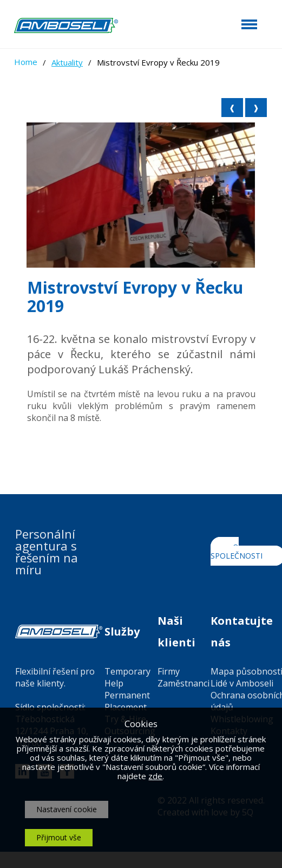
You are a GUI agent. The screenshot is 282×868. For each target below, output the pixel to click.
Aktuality (67, 62)
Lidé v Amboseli (242, 683)
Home (26, 62)
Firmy (169, 671)
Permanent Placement (127, 701)
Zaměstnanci (183, 683)
